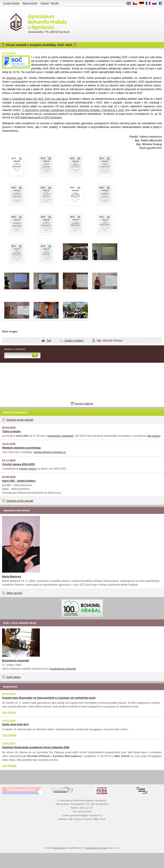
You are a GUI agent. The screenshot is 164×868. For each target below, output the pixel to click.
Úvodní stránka (11, 3)
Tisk (49, 340)
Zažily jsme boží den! (15, 724)
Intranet (45, 3)
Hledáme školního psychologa (21, 448)
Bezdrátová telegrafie (16, 661)
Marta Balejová (12, 576)
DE (143, 4)
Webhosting (59, 848)
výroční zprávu (28, 469)
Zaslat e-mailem (74, 340)
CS (137, 4)
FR (149, 4)
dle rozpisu (154, 436)
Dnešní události (84, 404)
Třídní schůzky (12, 431)
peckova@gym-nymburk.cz (50, 452)
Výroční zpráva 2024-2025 (18, 464)
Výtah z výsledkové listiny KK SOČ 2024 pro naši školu (35, 99)
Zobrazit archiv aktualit (20, 420)
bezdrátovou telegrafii (63, 669)
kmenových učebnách (61, 436)
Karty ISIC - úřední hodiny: (19, 481)
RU (156, 4)
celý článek (9, 712)
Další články (14, 677)
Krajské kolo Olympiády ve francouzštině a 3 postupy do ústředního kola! (49, 698)
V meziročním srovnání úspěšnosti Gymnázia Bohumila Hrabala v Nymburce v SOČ (73, 110)
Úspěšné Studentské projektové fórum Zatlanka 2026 (36, 747)
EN (130, 4)
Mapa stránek (30, 3)
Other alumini (14, 593)
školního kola (15, 78)
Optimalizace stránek (96, 848)
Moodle (55, 3)
